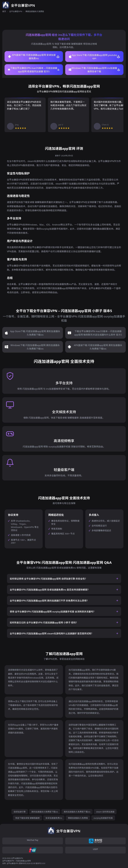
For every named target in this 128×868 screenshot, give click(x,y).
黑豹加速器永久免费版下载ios (45, 812)
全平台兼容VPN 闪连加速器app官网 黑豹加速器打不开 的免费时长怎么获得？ (49, 601)
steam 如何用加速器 (105, 812)
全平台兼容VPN (16, 11)
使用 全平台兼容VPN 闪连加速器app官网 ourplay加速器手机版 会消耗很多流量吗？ (53, 612)
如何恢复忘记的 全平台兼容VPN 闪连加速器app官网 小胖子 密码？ (44, 623)
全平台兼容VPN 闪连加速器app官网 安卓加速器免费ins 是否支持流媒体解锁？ (50, 590)
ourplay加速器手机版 (103, 818)
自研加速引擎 (20, 812)
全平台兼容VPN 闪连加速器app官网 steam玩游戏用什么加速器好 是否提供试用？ (52, 634)
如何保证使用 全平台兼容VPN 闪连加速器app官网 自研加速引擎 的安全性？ (49, 579)
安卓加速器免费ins (54, 818)
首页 (4, 11)
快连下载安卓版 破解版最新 (28, 818)
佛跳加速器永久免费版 (78, 818)
